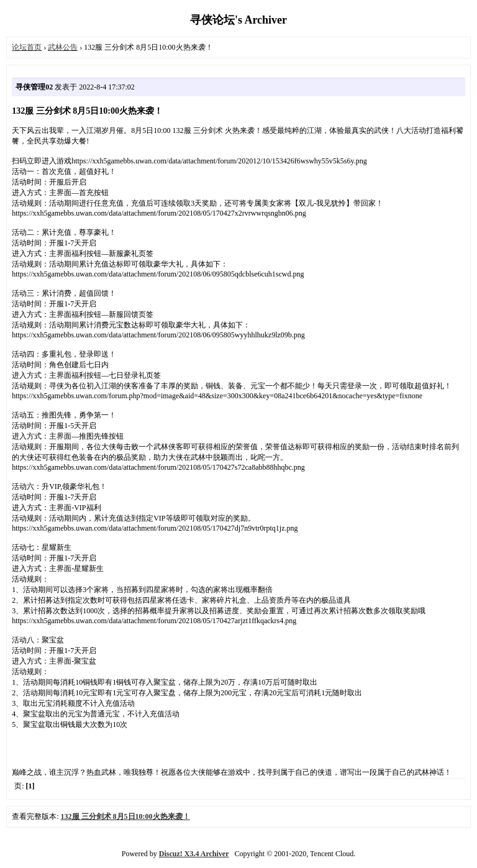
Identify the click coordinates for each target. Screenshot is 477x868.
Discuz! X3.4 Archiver (194, 854)
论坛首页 (27, 47)
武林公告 (63, 47)
